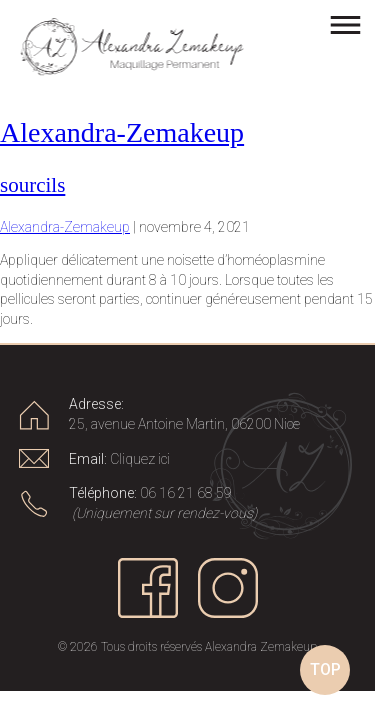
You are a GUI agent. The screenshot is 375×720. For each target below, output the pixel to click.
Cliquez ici (140, 459)
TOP (325, 669)
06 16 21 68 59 (186, 493)
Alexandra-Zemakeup (122, 132)
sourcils (32, 185)
